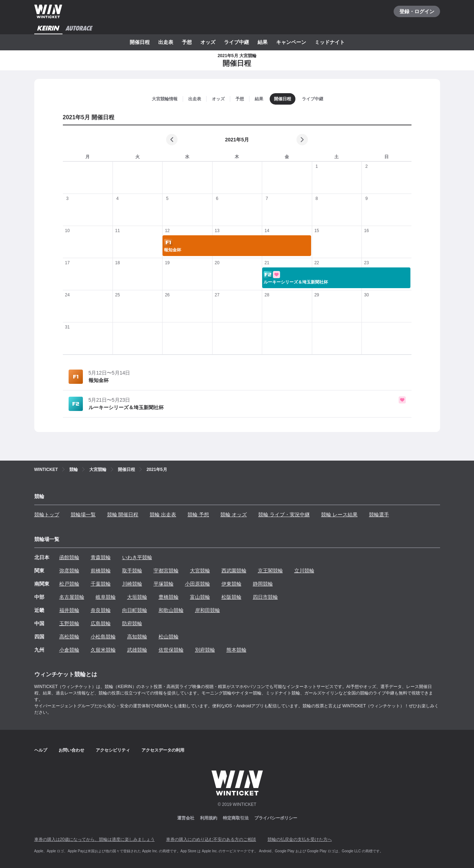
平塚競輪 (164, 584)
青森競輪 (101, 557)
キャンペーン (291, 42)
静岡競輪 (263, 584)
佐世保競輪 (171, 650)
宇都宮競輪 (166, 571)
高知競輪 (137, 637)
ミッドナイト (330, 42)
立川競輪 (304, 571)
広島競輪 (101, 623)
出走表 (166, 42)
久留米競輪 (103, 650)
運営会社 (186, 818)
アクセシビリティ (113, 750)
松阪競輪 (231, 597)
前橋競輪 (101, 571)
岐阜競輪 (106, 597)
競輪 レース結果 (339, 515)
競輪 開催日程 (123, 515)
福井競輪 (69, 610)
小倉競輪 (69, 650)
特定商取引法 (236, 818)
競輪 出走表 (163, 515)
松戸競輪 (69, 584)
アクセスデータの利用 (163, 750)
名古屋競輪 (72, 597)
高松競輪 (69, 637)
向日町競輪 (135, 610)
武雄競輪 (137, 650)
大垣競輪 (137, 597)
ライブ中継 (236, 42)
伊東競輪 (231, 584)
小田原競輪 (198, 584)
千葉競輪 (101, 584)
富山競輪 (200, 597)
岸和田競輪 (208, 610)
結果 (263, 42)
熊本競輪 (236, 650)
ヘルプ (41, 750)
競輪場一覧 (83, 515)
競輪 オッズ (234, 515)
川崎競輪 (132, 584)
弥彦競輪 (69, 571)
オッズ (208, 42)
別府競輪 (205, 650)
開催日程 (140, 42)
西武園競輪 (234, 571)
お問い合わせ (71, 750)
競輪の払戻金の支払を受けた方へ (300, 839)
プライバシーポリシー (276, 818)
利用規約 (209, 818)
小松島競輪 (103, 637)
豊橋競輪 (169, 597)
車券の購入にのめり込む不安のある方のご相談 (211, 839)
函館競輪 (69, 557)
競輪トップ (47, 515)
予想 (187, 42)
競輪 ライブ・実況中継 (284, 515)
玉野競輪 (69, 623)
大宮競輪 (200, 571)
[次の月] (302, 140)
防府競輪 (132, 623)
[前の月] (172, 140)
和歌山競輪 (171, 610)
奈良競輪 (101, 610)
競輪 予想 (198, 515)
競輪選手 (379, 515)
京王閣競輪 (270, 571)
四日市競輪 (265, 597)
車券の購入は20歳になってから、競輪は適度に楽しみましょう (94, 839)
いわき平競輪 (137, 557)
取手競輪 (132, 571)
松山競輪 (169, 637)
